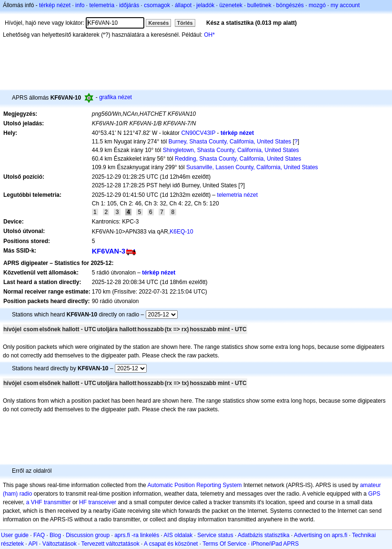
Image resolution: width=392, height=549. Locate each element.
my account (345, 5)
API (33, 544)
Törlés (185, 23)
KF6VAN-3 (109, 251)
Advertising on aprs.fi (321, 535)
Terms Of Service (224, 544)
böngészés (290, 5)
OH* (209, 35)
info (80, 5)
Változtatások (60, 544)
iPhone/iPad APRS (275, 544)
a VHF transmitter (49, 502)
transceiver (102, 502)
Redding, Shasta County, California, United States (238, 159)
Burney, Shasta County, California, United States (230, 142)
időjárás (129, 5)
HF (83, 502)
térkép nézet (55, 5)
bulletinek (259, 5)
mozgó (317, 5)
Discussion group (88, 535)
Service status (215, 535)
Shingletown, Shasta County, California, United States (231, 150)
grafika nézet (116, 97)
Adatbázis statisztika (264, 535)
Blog (55, 535)
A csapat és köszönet (171, 544)
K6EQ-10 (181, 232)
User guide (15, 535)
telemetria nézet (237, 195)
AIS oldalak (178, 535)
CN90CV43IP (198, 133)
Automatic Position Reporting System (194, 485)
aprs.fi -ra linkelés (137, 535)
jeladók (205, 5)
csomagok (157, 5)
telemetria (102, 5)
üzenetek (231, 5)
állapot (183, 5)
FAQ (39, 535)
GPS (374, 494)
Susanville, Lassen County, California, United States (252, 167)
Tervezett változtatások (111, 544)
